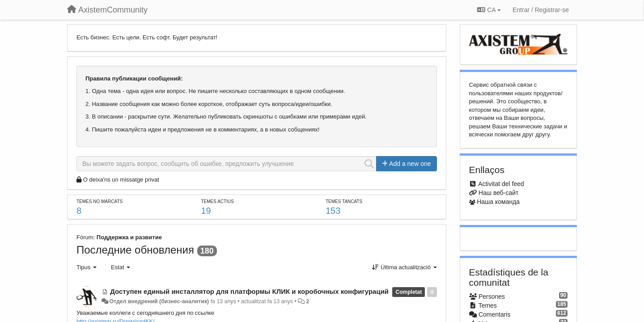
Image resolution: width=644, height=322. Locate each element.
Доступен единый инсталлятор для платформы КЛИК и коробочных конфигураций (249, 291)
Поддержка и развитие (129, 237)
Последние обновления (135, 250)
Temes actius (217, 201)
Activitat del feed (501, 184)
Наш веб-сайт (499, 193)
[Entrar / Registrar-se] (541, 10)
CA (489, 10)
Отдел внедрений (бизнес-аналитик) (159, 301)
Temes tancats (344, 201)
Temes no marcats (100, 201)
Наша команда (498, 202)
